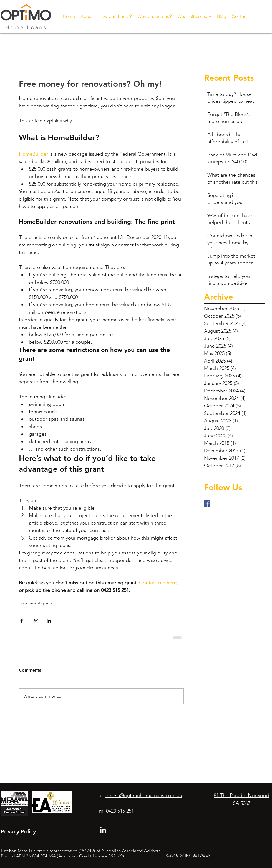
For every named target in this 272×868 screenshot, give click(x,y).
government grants (36, 603)
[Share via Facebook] (22, 621)
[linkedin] (103, 830)
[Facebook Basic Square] (207, 504)
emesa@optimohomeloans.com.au (144, 795)
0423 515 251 (120, 811)
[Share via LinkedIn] (49, 621)
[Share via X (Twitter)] (35, 621)
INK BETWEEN (198, 855)
